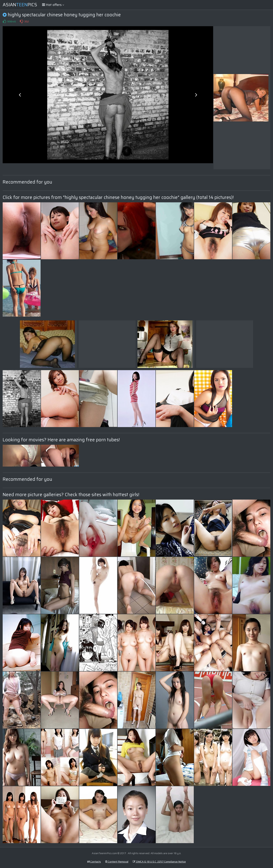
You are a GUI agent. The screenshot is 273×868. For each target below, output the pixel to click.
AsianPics (20, 5)
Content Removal (117, 862)
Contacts (94, 862)
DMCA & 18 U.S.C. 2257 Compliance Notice (159, 862)
